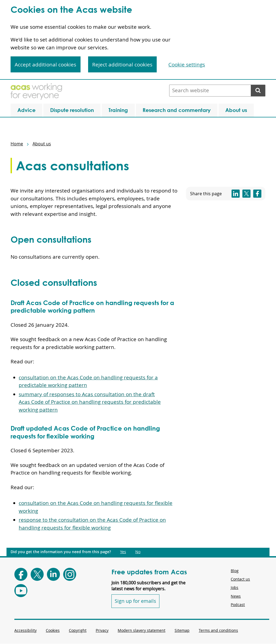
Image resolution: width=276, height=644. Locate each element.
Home (17, 144)
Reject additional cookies (122, 65)
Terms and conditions (218, 630)
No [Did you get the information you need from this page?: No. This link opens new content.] (138, 552)
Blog (235, 571)
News (236, 596)
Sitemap (182, 630)
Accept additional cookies (45, 65)
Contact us (240, 579)
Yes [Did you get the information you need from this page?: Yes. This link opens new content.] (123, 552)
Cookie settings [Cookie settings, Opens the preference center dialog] (187, 65)
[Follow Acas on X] (37, 574)
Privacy (102, 630)
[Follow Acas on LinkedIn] (53, 574)
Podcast (238, 605)
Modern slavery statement (142, 630)
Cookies (53, 630)
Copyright (78, 630)
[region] (138, 40)
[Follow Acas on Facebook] (21, 574)
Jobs (235, 587)
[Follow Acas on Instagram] (70, 574)
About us (42, 144)
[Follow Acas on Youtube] (21, 591)
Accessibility (25, 630)
